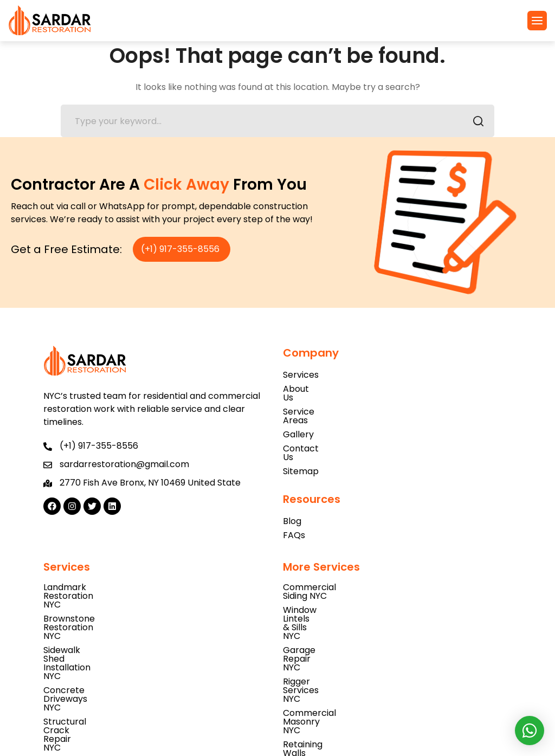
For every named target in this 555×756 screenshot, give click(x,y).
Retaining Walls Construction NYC (354, 632)
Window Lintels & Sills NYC (337, 575)
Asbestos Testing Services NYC (109, 660)
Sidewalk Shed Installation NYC (108, 589)
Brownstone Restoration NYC (105, 575)
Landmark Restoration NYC (101, 561)
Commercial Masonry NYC (339, 618)
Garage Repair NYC (324, 589)
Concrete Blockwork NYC (337, 660)
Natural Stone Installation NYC (107, 674)
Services (301, 375)
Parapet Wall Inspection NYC (105, 688)
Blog (292, 495)
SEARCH (475, 123)
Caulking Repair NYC (86, 632)
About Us (302, 389)
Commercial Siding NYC (333, 561)
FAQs (294, 509)
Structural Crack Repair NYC (104, 618)
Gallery (298, 417)
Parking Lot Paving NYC (92, 646)
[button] (537, 21)
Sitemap (301, 445)
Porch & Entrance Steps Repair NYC (359, 646)
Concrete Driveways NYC (97, 603)
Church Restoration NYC (95, 702)
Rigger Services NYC (325, 603)
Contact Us (307, 431)
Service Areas (312, 403)
